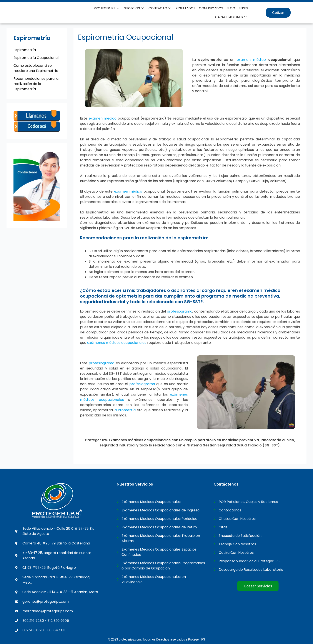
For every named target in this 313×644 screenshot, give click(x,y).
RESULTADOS (186, 8)
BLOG (231, 8)
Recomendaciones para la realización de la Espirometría (36, 84)
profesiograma (180, 311)
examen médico (251, 60)
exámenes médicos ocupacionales (117, 343)
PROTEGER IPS (107, 8)
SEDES (243, 8)
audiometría (125, 410)
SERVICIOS (134, 8)
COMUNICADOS (211, 8)
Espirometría (25, 50)
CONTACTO (160, 8)
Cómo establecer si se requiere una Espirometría (36, 68)
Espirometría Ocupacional (36, 58)
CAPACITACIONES (231, 17)
